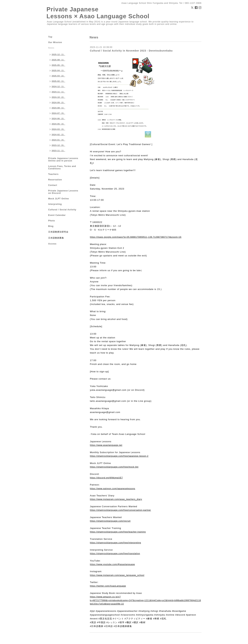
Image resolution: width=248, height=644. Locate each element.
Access (52, 244)
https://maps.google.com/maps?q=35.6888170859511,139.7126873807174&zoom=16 (136, 237)
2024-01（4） (58, 140)
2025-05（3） (58, 65)
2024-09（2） (58, 103)
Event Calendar (57, 215)
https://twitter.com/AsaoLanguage (108, 586)
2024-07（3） (58, 113)
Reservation (55, 180)
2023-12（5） (58, 145)
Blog (51, 226)
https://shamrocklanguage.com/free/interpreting (115, 543)
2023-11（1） (58, 151)
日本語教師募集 (56, 238)
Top (50, 37)
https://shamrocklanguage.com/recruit (110, 521)
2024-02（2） (58, 135)
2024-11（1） (58, 92)
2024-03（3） (58, 129)
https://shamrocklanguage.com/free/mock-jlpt (114, 467)
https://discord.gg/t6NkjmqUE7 (106, 478)
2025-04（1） (58, 70)
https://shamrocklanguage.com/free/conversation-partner (120, 510)
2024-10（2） (58, 97)
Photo (52, 221)
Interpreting (55, 204)
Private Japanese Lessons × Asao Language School (98, 13)
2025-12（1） (58, 54)
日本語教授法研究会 (58, 232)
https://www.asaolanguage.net (106, 445)
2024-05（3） (58, 124)
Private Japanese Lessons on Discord (63, 192)
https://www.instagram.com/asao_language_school (117, 575)
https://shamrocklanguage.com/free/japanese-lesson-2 (119, 456)
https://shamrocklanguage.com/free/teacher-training (118, 532)
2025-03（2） (58, 76)
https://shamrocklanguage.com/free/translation (115, 554)
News (51, 48)
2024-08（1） (58, 108)
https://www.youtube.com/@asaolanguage (112, 564)
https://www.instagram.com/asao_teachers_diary (116, 499)
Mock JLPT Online (59, 199)
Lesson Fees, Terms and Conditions (62, 167)
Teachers (53, 174)
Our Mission (55, 42)
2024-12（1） (58, 86)
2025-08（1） (58, 60)
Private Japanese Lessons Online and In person (63, 160)
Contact (53, 185)
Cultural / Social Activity (62, 210)
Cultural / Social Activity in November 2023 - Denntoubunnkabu (131, 51)
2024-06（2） (58, 119)
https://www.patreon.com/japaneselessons (113, 489)
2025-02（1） (58, 81)
